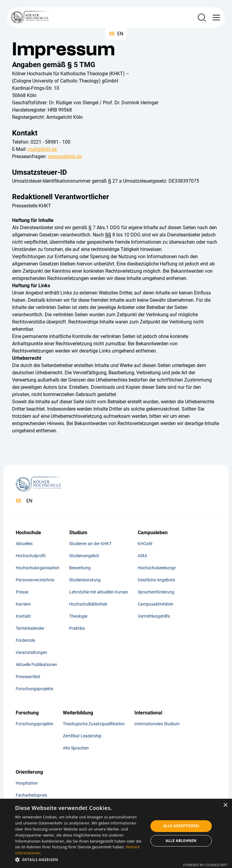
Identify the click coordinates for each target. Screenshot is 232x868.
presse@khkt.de (65, 156)
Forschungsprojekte (34, 689)
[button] (215, 18)
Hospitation (27, 783)
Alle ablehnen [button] (181, 841)
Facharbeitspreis (31, 795)
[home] (30, 18)
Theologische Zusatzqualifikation (94, 724)
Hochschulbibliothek (88, 604)
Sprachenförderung (156, 592)
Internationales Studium (157, 724)
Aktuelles (24, 544)
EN (120, 34)
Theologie (78, 616)
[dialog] (116, 833)
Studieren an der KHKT (90, 544)
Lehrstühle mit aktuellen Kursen (99, 592)
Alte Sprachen (76, 748)
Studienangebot (84, 556)
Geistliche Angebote (156, 580)
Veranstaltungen (31, 652)
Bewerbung (80, 568)
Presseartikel (28, 677)
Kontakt (23, 616)
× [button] (225, 805)
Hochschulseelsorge (157, 568)
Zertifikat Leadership (82, 736)
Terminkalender (30, 628)
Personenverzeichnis (35, 580)
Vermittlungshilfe (154, 616)
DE (112, 34)
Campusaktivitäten (156, 604)
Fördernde (25, 640)
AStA (142, 556)
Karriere (23, 604)
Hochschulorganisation (38, 568)
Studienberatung (85, 580)
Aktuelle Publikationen (36, 665)
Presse (22, 592)
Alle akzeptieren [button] (181, 826)
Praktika (77, 628)
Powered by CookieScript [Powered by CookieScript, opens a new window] (205, 865)
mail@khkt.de (42, 149)
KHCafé (145, 544)
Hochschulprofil (31, 556)
